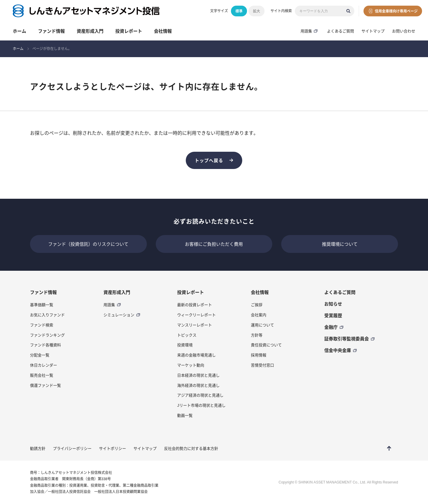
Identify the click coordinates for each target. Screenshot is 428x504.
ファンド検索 (42, 325)
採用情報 (259, 355)
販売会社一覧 (42, 375)
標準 (239, 11)
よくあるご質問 (340, 31)
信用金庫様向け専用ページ (396, 11)
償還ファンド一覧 (45, 385)
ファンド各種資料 (45, 345)
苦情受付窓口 (262, 365)
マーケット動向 (191, 365)
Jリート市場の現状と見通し (201, 405)
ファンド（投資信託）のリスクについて (88, 244)
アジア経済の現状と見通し (200, 395)
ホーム (19, 31)
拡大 (257, 11)
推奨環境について (340, 244)
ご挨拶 (257, 305)
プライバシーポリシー (72, 448)
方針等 (257, 335)
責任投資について (266, 345)
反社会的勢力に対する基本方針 (191, 448)
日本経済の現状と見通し (198, 375)
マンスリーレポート (195, 325)
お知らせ (333, 304)
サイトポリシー (112, 448)
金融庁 (331, 327)
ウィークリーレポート (196, 315)
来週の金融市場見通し (196, 355)
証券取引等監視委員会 (347, 339)
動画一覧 (185, 415)
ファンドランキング (47, 335)
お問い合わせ (404, 31)
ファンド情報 (51, 31)
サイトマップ (373, 31)
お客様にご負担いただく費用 (214, 244)
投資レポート (129, 31)
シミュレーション (119, 315)
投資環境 (185, 345)
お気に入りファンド (47, 315)
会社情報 (163, 31)
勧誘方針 (38, 448)
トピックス (187, 335)
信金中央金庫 (338, 350)
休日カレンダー (44, 365)
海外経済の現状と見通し (198, 385)
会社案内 (259, 315)
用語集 (306, 31)
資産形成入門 (90, 31)
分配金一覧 (40, 355)
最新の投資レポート (195, 305)
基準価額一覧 (42, 305)
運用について (262, 325)
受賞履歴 (333, 315)
